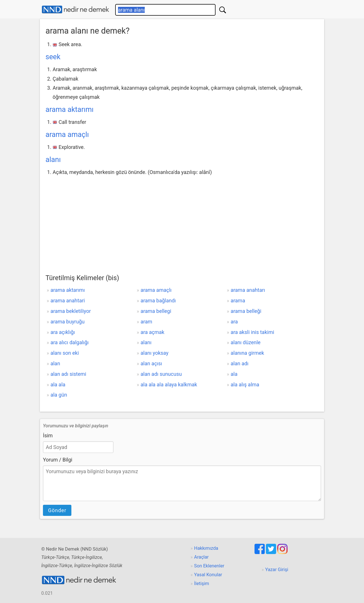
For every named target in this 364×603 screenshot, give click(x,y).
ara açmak (152, 332)
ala (234, 374)
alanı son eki (65, 353)
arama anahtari (68, 301)
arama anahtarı (248, 290)
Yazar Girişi (277, 570)
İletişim (202, 583)
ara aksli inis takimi (252, 332)
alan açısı (151, 363)
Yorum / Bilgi (58, 460)
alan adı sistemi (68, 374)
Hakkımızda (206, 548)
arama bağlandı (158, 301)
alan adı (240, 363)
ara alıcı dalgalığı (69, 342)
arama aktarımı (70, 109)
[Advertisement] (182, 220)
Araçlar (201, 557)
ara (234, 322)
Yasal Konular (208, 575)
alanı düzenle (246, 342)
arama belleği (246, 311)
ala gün (59, 395)
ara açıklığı (63, 332)
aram (146, 322)
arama (238, 301)
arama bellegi (156, 311)
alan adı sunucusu (161, 374)
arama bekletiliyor (71, 311)
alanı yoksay (154, 353)
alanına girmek (247, 353)
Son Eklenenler (209, 566)
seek (53, 57)
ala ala (58, 384)
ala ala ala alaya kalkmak (169, 384)
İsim (48, 435)
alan (55, 363)
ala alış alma (245, 384)
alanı (53, 160)
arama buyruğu (67, 322)
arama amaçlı (67, 135)
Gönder (57, 510)
